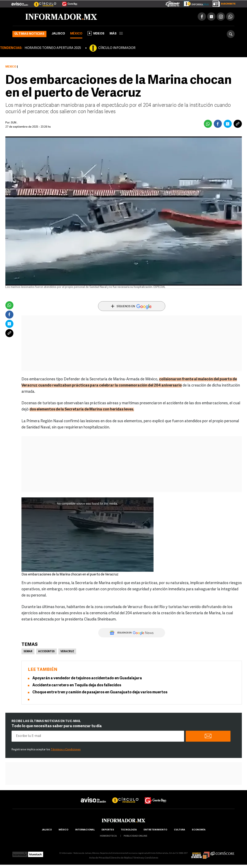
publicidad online (135, 836)
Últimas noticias (29, 34)
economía (199, 830)
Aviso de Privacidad (99, 858)
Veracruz (67, 652)
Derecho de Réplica (121, 858)
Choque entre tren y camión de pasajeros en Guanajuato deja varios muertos (100, 692)
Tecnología (129, 830)
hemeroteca (108, 836)
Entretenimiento (155, 830)
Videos (96, 33)
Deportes (108, 830)
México (76, 34)
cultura (180, 830)
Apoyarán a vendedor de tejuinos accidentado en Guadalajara (87, 678)
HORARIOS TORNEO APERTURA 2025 (53, 48)
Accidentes (46, 652)
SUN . (14, 123)
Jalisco (58, 34)
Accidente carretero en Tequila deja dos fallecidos (77, 685)
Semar (28, 652)
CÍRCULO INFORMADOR (117, 48)
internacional (85, 830)
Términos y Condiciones (66, 750)
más (116, 34)
